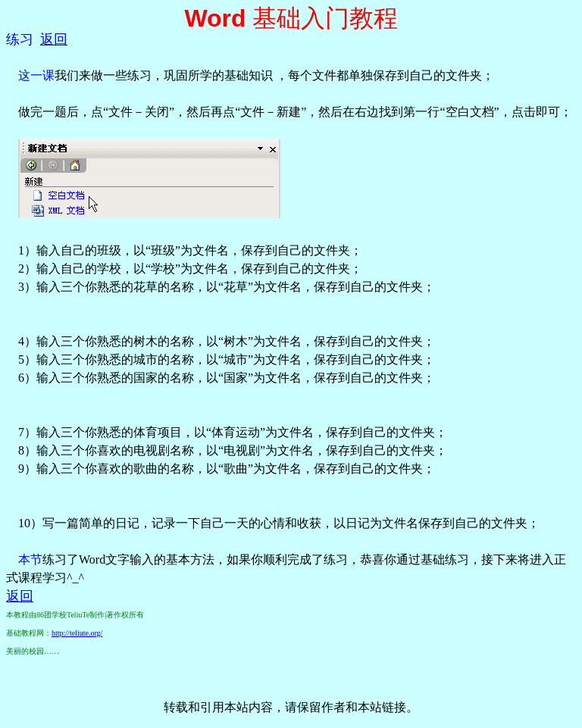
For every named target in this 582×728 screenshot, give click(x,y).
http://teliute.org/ (77, 633)
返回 (54, 39)
